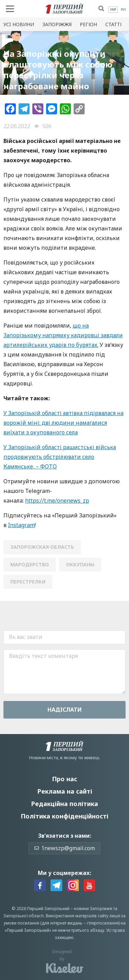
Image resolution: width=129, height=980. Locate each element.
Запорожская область (42, 547)
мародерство (30, 564)
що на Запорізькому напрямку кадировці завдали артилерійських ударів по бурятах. (63, 335)
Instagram (21, 525)
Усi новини (19, 24)
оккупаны (80, 564)
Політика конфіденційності (64, 816)
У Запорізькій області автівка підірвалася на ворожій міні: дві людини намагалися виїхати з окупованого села (63, 423)
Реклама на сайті (65, 791)
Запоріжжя (57, 24)
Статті (113, 24)
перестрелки (28, 582)
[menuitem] (113, 10)
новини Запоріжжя (93, 909)
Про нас (64, 779)
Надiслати (65, 710)
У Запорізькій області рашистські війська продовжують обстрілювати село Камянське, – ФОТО (60, 457)
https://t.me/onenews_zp (57, 501)
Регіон (88, 24)
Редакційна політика (64, 804)
